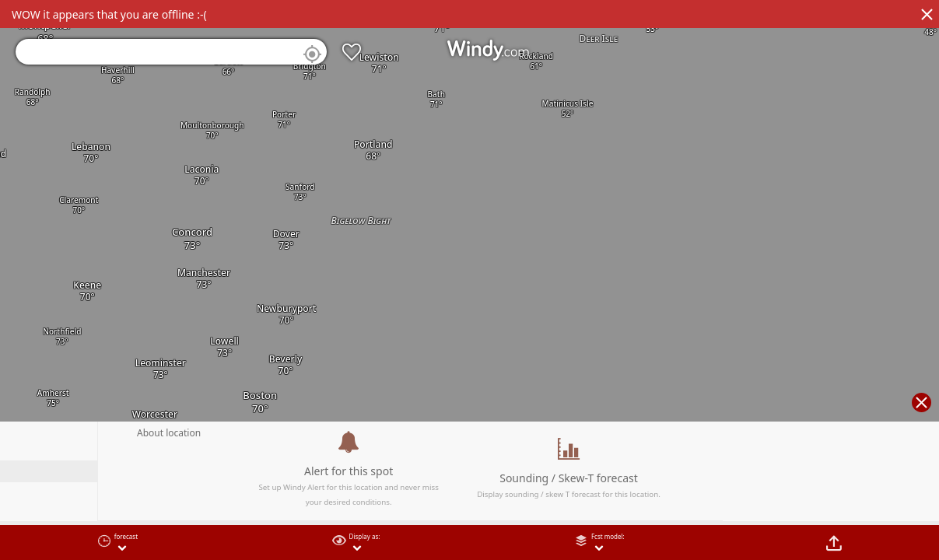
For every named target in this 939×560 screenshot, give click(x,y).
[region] (470, 280)
